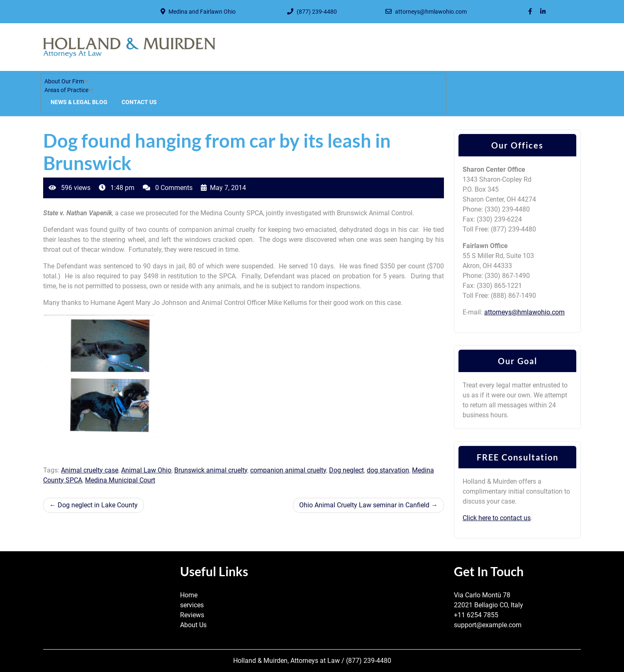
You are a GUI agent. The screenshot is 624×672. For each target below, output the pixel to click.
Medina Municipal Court (120, 480)
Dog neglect (346, 470)
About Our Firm (64, 81)
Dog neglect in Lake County (98, 505)
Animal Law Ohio (146, 470)
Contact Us (139, 102)
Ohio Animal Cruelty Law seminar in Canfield (364, 505)
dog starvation (388, 470)
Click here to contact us (497, 518)
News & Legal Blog (79, 102)
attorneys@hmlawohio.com (431, 12)
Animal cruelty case (90, 470)
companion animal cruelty (288, 470)
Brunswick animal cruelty (211, 470)
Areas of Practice (66, 90)
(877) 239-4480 (317, 12)
